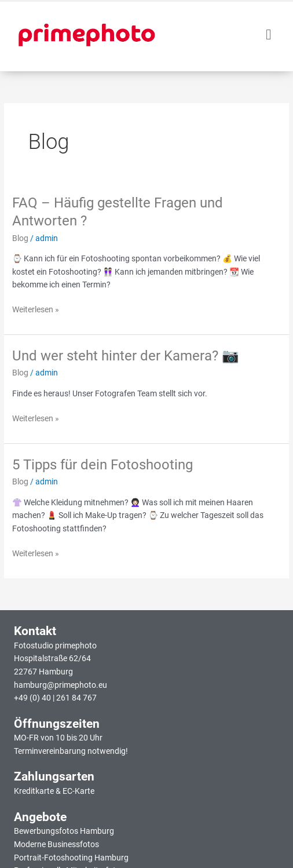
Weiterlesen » (36, 309)
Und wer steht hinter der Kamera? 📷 (126, 356)
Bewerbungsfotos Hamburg (64, 831)
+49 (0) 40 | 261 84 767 (55, 698)
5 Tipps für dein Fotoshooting (102, 465)
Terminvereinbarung (50, 751)
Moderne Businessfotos (56, 844)
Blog (20, 238)
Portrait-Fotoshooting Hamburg (71, 858)
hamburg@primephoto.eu (61, 685)
